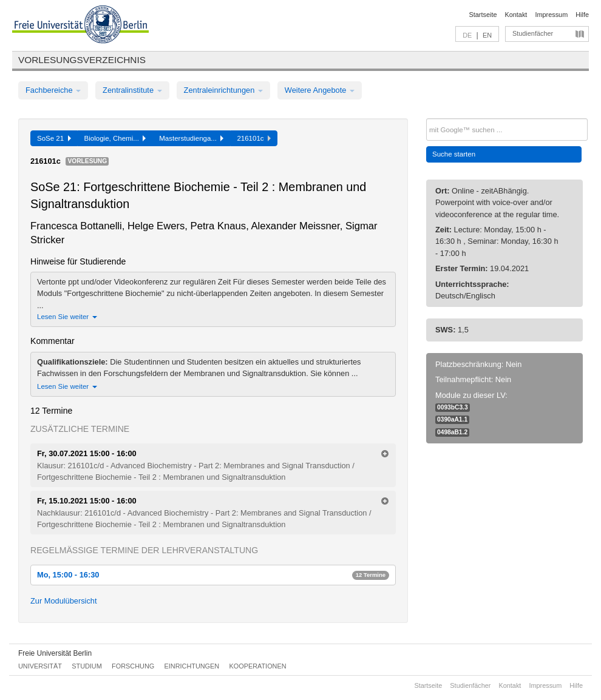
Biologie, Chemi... (115, 138)
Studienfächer (533, 33)
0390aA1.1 (452, 419)
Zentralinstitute (132, 90)
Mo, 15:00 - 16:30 (213, 575)
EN (487, 35)
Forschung (133, 666)
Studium (87, 666)
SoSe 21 (54, 138)
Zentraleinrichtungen (223, 90)
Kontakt (516, 15)
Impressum (551, 15)
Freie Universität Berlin (55, 653)
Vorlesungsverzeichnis (82, 60)
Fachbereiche (53, 90)
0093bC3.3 (453, 407)
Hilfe (582, 15)
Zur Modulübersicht (64, 601)
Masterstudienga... (191, 138)
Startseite (483, 15)
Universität (40, 666)
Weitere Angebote (320, 90)
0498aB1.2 (452, 432)
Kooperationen (258, 666)
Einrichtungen (192, 666)
